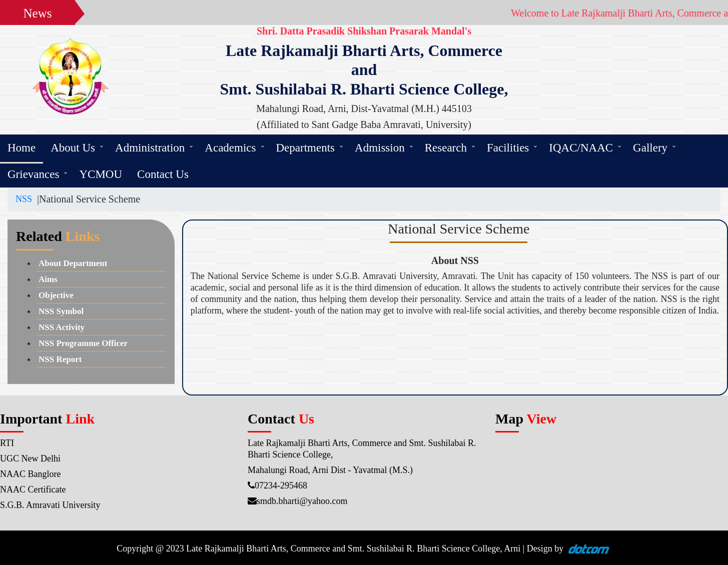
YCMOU (101, 174)
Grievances (33, 174)
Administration (150, 148)
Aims (48, 279)
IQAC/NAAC (581, 148)
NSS (24, 199)
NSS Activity (62, 327)
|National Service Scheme (86, 199)
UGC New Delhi (30, 458)
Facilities (508, 148)
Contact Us (163, 174)
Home (22, 148)
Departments (306, 148)
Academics (230, 148)
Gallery (650, 148)
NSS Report (60, 359)
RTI (7, 443)
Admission (380, 148)
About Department (73, 263)
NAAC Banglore (30, 474)
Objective (56, 295)
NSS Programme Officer (83, 343)
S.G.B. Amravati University (50, 505)
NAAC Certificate (33, 489)
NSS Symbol (61, 311)
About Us (73, 148)
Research (446, 148)
